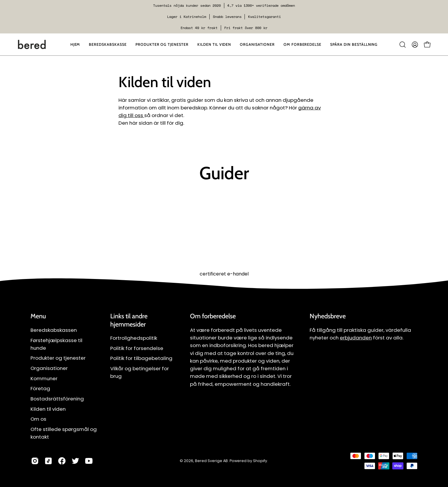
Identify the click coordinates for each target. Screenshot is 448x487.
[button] (257, 44)
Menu (38, 316)
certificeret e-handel (224, 274)
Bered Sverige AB (211, 461)
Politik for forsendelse (137, 348)
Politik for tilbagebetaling (141, 359)
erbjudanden (356, 338)
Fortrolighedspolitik (134, 338)
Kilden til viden (48, 409)
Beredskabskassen (54, 330)
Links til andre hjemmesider (129, 320)
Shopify (260, 461)
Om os (38, 419)
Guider (224, 173)
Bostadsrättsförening (57, 399)
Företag (40, 388)
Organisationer (49, 368)
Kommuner (44, 378)
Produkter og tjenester (58, 358)
